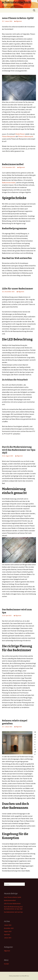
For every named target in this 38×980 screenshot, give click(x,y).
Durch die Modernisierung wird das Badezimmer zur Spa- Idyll (19, 450)
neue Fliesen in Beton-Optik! (18, 18)
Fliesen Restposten (9, 136)
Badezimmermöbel (13, 164)
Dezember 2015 (9, 928)
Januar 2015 (8, 938)
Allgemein (19, 21)
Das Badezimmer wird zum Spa (13, 912)
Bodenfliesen (20, 134)
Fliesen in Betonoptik (25, 136)
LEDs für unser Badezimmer (18, 289)
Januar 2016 (8, 925)
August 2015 (8, 931)
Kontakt (6, 964)
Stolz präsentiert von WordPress (19, 976)
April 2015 (7, 935)
